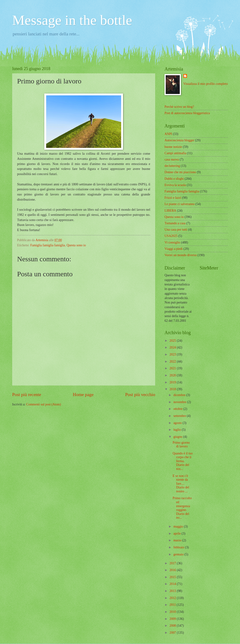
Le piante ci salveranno (180, 204)
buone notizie (173, 147)
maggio (179, 526)
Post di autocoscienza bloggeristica (187, 113)
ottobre (178, 409)
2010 (173, 612)
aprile (178, 534)
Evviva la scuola (175, 185)
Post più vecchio (140, 395)
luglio (178, 430)
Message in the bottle (72, 20)
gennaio (179, 554)
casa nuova (172, 159)
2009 (173, 619)
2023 (173, 354)
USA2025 (171, 236)
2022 (173, 361)
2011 (173, 605)
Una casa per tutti (176, 230)
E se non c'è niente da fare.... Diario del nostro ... (181, 484)
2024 (173, 347)
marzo (178, 540)
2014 (173, 584)
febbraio (179, 547)
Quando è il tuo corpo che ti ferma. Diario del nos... (182, 461)
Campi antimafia (175, 153)
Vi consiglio (172, 242)
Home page (83, 395)
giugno (178, 437)
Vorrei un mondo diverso (181, 255)
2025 (173, 341)
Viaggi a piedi (174, 249)
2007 (173, 633)
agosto (178, 423)
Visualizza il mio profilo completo (205, 84)
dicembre (180, 395)
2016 (173, 570)
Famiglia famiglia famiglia (48, 245)
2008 (173, 626)
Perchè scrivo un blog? (179, 107)
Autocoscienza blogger (179, 140)
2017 (173, 563)
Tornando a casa (175, 223)
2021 (173, 368)
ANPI (168, 134)
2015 (173, 577)
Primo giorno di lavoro (181, 445)
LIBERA (170, 211)
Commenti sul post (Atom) (44, 404)
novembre (180, 402)
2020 (173, 375)
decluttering (172, 166)
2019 (173, 382)
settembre (180, 416)
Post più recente (27, 395)
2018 (173, 389)
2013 (173, 591)
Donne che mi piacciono (180, 172)
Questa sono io (76, 245)
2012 (173, 598)
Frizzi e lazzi (173, 198)
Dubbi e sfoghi (174, 179)
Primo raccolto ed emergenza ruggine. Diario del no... (182, 508)
